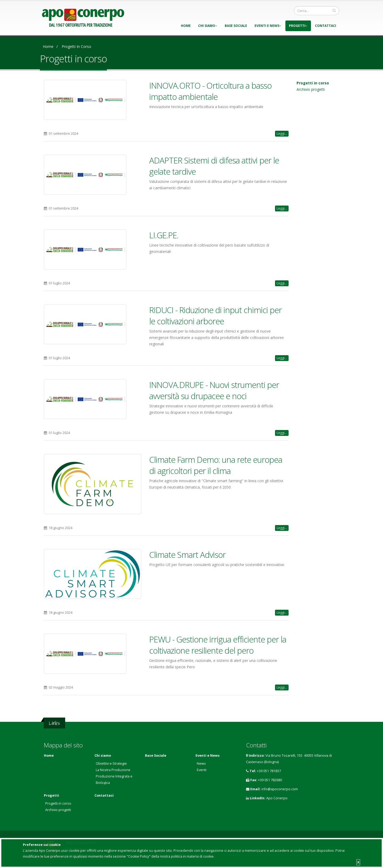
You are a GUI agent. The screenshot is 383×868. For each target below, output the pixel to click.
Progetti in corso (76, 46)
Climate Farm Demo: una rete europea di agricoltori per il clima (216, 465)
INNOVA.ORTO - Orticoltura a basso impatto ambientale (210, 91)
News (201, 763)
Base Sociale (236, 26)
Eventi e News (268, 26)
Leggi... (282, 134)
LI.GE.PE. (164, 235)
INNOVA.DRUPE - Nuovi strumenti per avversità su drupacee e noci (214, 390)
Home (186, 26)
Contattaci (326, 26)
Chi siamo (208, 26)
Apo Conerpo (277, 798)
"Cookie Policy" (139, 856)
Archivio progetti (311, 89)
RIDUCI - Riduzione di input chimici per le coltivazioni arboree (215, 316)
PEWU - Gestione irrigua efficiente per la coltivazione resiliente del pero (218, 645)
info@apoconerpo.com (280, 789)
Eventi (202, 770)
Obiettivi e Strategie (111, 763)
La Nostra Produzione (113, 770)
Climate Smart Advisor (187, 555)
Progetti (298, 26)
